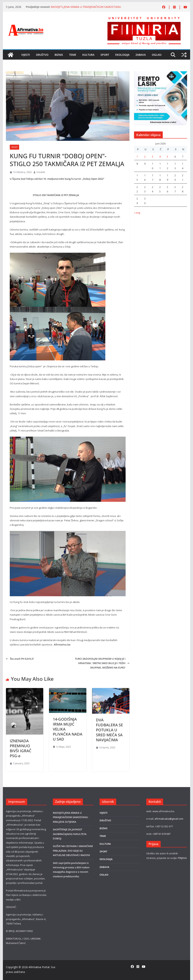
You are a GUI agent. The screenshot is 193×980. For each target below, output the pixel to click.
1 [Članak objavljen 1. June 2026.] (137, 157)
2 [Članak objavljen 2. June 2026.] (145, 157)
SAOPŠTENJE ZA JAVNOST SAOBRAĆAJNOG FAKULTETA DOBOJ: (70, 834)
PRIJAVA (182, 858)
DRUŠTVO (42, 55)
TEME (73, 55)
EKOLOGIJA (122, 55)
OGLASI (157, 55)
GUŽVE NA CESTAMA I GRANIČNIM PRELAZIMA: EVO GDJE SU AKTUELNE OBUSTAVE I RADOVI (73, 851)
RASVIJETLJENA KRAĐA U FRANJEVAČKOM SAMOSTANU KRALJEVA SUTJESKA (70, 817)
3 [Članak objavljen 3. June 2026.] (153, 157)
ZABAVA (141, 55)
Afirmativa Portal (39, 967)
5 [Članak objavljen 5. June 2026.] (167, 157)
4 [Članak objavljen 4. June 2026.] (160, 157)
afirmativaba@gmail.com (169, 819)
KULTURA (88, 55)
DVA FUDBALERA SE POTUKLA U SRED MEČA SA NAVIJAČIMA (109, 730)
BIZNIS (59, 55)
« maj (137, 213)
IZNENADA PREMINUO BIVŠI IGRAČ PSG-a (21, 748)
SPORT (105, 55)
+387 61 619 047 (162, 834)
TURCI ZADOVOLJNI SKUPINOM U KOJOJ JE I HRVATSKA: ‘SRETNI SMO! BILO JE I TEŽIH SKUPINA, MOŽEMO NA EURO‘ (102, 663)
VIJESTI (26, 55)
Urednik (41, 172)
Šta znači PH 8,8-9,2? (20, 659)
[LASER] (160, 73)
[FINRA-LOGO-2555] (144, 18)
